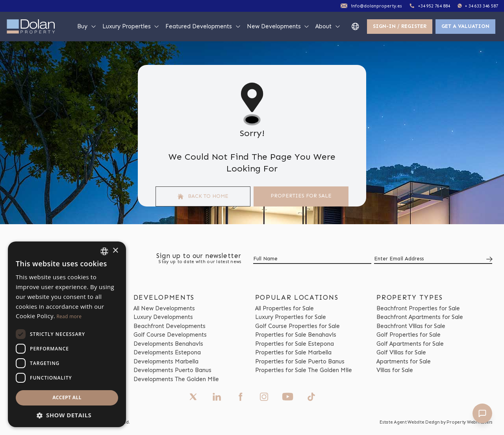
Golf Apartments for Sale (410, 344)
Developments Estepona (167, 352)
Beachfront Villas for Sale (411, 326)
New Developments (278, 26)
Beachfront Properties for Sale (418, 308)
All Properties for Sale (284, 308)
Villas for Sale (395, 370)
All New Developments (164, 308)
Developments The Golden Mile (176, 379)
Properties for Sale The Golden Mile (304, 370)
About (328, 26)
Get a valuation (465, 26)
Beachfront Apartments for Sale (420, 317)
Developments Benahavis (168, 344)
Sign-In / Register (400, 26)
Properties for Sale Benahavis (296, 335)
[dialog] (67, 334)
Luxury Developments (163, 317)
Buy (87, 26)
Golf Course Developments (170, 335)
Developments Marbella (166, 361)
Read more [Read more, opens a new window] (69, 316)
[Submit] (488, 259)
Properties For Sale (301, 196)
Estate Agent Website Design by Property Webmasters (436, 422)
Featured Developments (203, 26)
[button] (67, 415)
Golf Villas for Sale (401, 352)
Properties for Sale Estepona (295, 344)
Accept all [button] (67, 397)
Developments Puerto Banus (172, 370)
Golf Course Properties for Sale (297, 326)
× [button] (115, 251)
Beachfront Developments (170, 326)
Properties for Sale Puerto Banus (300, 361)
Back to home (203, 196)
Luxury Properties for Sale (291, 317)
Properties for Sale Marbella (293, 352)
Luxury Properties (131, 26)
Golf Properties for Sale (409, 335)
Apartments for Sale (404, 361)
